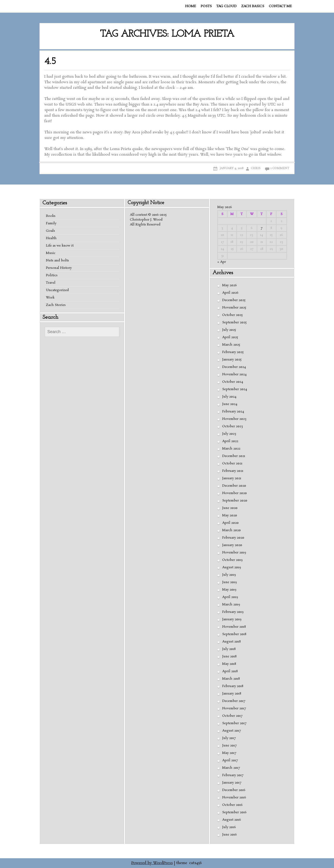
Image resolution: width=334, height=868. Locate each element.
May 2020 (230, 515)
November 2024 (234, 374)
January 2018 (232, 694)
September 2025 (234, 322)
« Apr (222, 262)
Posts (206, 6)
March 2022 (231, 449)
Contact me (280, 6)
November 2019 (234, 553)
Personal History (59, 268)
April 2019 (230, 597)
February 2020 (233, 538)
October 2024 (233, 382)
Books (51, 216)
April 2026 (230, 293)
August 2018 (231, 642)
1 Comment (280, 168)
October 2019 (232, 560)
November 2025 (234, 308)
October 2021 (232, 463)
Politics (52, 275)
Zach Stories (56, 305)
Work (50, 298)
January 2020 (232, 545)
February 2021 (233, 471)
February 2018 (233, 686)
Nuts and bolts (57, 260)
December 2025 (234, 300)
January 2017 (232, 783)
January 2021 (232, 478)
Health (51, 238)
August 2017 (231, 731)
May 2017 (229, 753)
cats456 (196, 863)
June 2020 (230, 508)
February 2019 (233, 612)
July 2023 (229, 434)
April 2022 (230, 441)
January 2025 (232, 360)
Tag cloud (226, 6)
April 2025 (230, 337)
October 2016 (232, 805)
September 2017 (234, 723)
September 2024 (235, 389)
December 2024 (234, 367)
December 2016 (234, 790)
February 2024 (233, 411)
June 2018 (229, 656)
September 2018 (234, 634)
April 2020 (230, 523)
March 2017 (231, 768)
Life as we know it (60, 246)
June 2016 (230, 835)
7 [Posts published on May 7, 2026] (262, 228)
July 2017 (229, 738)
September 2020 (235, 501)
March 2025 (231, 345)
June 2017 (229, 746)
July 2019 (229, 575)
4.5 (50, 62)
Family (51, 223)
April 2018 (230, 671)
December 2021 (234, 456)
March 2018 (231, 679)
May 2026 (230, 285)
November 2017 (234, 708)
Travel (51, 283)
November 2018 (234, 627)
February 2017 (233, 775)
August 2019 (232, 567)
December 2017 (234, 701)
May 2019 (229, 590)
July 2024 (229, 397)
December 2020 (234, 486)
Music (51, 253)
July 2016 (229, 827)
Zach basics (253, 6)
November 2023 (234, 419)
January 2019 (232, 619)
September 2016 (234, 812)
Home (191, 6)
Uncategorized (57, 290)
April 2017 (230, 760)
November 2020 (234, 493)
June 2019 (230, 582)
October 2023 (233, 426)
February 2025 (233, 352)
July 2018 (229, 649)
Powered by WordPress (152, 863)
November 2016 (234, 797)
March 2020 (231, 530)
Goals (50, 231)
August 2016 (232, 820)
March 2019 (231, 604)
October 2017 (232, 716)
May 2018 (229, 664)
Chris (256, 168)
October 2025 (232, 315)
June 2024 (230, 404)
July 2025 (229, 330)
